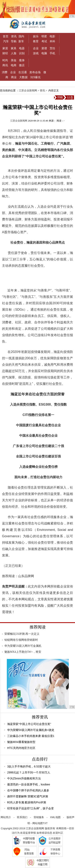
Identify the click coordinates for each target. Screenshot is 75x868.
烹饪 (52, 48)
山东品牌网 (26, 576)
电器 (22, 48)
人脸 (14, 53)
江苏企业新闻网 (28, 90)
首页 (6, 36)
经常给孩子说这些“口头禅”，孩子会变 (30, 808)
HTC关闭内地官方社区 (21, 748)
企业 (36, 48)
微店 (22, 65)
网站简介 (6, 817)
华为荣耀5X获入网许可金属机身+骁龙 (31, 730)
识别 (22, 53)
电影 (52, 36)
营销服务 (39, 817)
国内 (21, 36)
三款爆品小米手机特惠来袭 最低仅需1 (31, 736)
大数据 (23, 77)
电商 (14, 65)
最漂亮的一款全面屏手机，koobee (29, 784)
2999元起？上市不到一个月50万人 (29, 772)
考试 (44, 41)
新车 (21, 41)
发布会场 (35, 72)
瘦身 (22, 60)
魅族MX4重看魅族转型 (21, 742)
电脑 (44, 53)
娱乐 (36, 36)
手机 (52, 53)
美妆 (14, 60)
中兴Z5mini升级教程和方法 (24, 778)
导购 (14, 41)
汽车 (6, 41)
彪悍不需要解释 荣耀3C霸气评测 (28, 796)
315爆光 (35, 77)
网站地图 (38, 823)
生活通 (23, 72)
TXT (45, 823)
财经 (5, 53)
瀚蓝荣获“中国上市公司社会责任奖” (29, 724)
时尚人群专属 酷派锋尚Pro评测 (27, 802)
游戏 (36, 53)
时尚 (5, 60)
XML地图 (55, 817)
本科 (52, 41)
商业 (14, 77)
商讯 (5, 65)
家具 (14, 48)
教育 (36, 41)
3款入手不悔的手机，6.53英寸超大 (29, 766)
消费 (5, 72)
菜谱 (44, 48)
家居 (5, 48)
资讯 (14, 36)
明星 (44, 36)
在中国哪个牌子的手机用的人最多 (28, 790)
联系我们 (22, 817)
